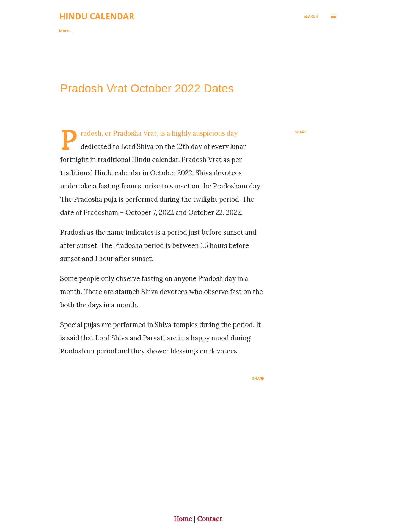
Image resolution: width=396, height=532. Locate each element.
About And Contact (105, 31)
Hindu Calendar (97, 16)
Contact (210, 519)
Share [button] (301, 132)
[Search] (311, 16)
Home (65, 31)
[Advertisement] (187, 451)
